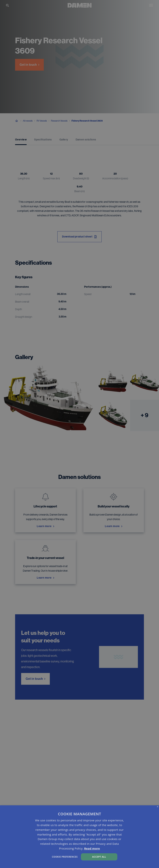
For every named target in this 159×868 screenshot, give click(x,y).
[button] (54, 856)
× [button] (158, 807)
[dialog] (79, 837)
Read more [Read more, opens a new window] (92, 848)
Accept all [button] (99, 857)
